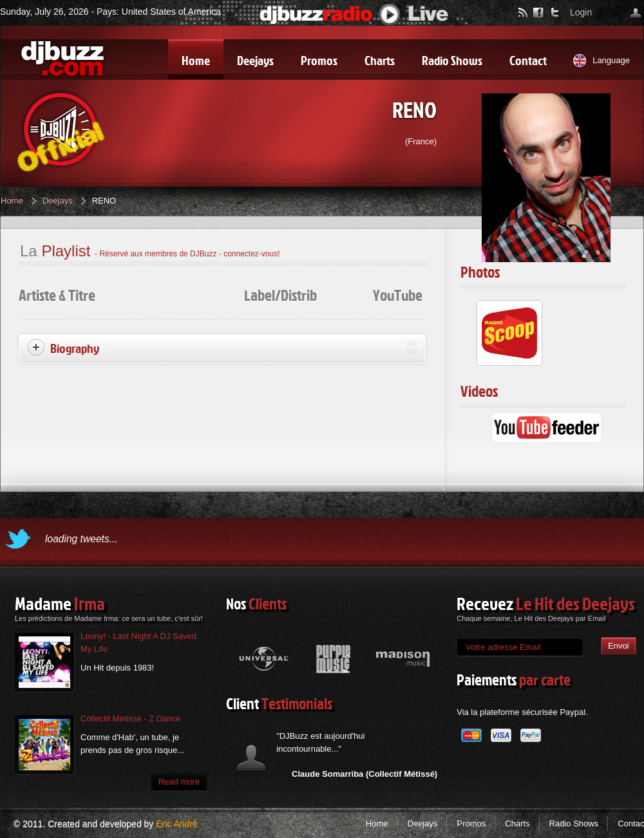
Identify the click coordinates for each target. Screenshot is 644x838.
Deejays (58, 201)
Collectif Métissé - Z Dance (130, 719)
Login (581, 12)
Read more (179, 782)
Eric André (177, 824)
